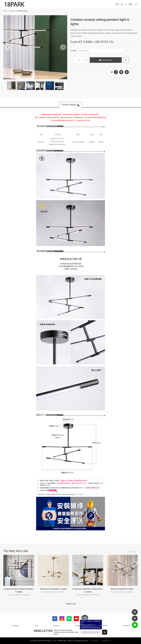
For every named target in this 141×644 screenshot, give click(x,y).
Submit (105, 632)
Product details (69, 105)
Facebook (116, 72)
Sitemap (95, 641)
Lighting (12, 11)
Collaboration (102, 626)
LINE (121, 72)
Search (126, 4)
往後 (136, 552)
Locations (15, 626)
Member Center (121, 4)
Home (5, 11)
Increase (86, 60)
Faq (36, 626)
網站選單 (136, 4)
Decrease (73, 60)
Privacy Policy (106, 641)
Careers (78, 626)
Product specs (103, 51)
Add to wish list (126, 60)
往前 (128, 552)
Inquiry (56, 626)
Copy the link (127, 72)
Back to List (71, 604)
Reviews (127, 626)
